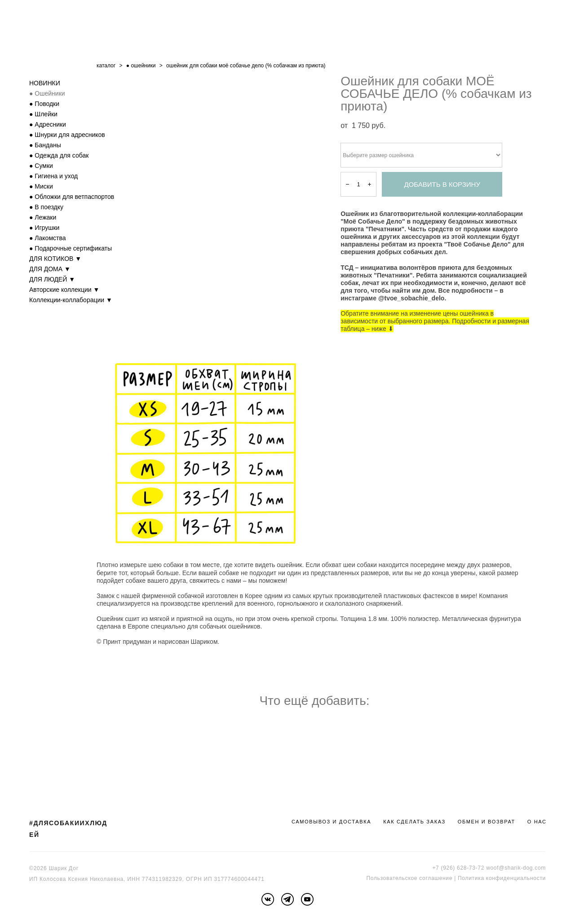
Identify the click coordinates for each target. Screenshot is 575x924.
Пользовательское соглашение (409, 878)
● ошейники (141, 66)
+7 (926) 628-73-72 (458, 868)
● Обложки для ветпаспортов (72, 197)
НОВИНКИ (45, 83)
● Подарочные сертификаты (71, 248)
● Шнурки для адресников (67, 135)
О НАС (537, 822)
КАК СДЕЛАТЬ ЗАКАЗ (414, 822)
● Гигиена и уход (53, 176)
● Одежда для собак (59, 155)
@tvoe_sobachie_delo (411, 298)
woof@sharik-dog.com (516, 868)
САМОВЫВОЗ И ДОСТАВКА (331, 822)
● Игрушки (44, 228)
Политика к (473, 878)
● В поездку (46, 207)
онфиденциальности (517, 878)
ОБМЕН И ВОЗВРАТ (487, 822)
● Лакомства (48, 238)
